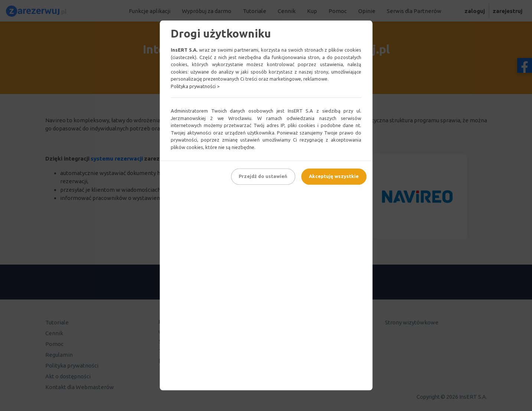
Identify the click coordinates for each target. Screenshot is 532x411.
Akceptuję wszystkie (334, 176)
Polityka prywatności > (195, 86)
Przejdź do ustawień (263, 176)
